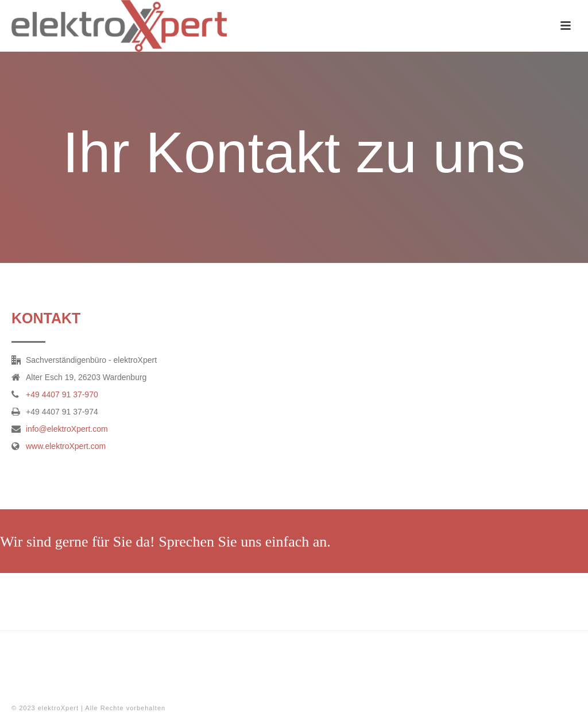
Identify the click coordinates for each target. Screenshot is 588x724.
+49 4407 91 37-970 (62, 394)
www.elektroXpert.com (66, 446)
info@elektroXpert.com (67, 429)
